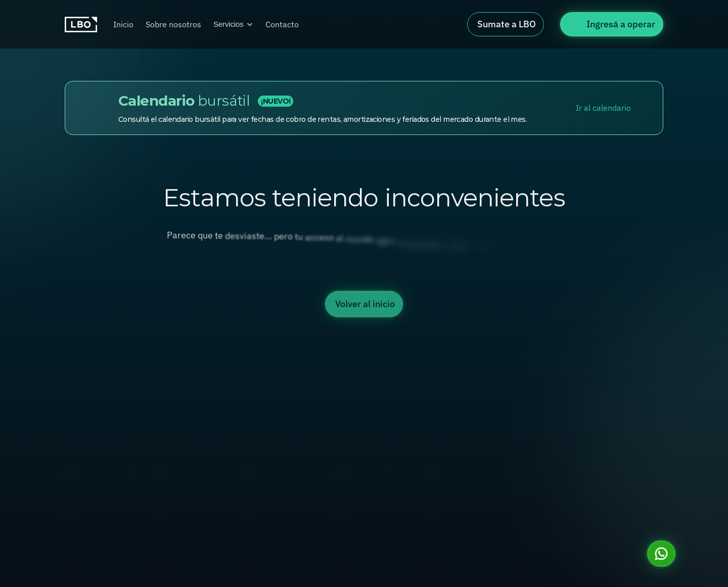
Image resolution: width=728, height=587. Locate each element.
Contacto (282, 24)
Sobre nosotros (173, 24)
